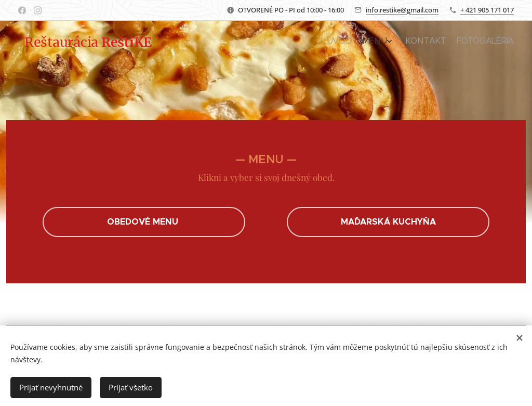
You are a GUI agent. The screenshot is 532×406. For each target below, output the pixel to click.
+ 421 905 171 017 (487, 10)
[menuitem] (476, 42)
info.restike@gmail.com (402, 10)
